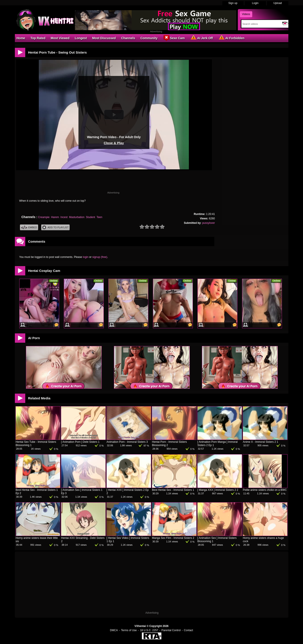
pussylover (208, 223)
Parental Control (171, 630)
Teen (99, 217)
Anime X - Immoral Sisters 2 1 (261, 442)
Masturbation (77, 217)
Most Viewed (60, 38)
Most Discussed (104, 38)
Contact (189, 630)
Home (21, 38)
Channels (128, 38)
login (86, 257)
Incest (64, 217)
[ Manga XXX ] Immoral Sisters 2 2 (218, 490)
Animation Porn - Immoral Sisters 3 (127, 442)
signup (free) (100, 257)
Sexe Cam (174, 38)
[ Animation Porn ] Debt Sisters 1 (80, 442)
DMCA (114, 630)
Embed (29, 227)
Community (149, 38)
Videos (246, 14)
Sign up (233, 3)
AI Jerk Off (201, 38)
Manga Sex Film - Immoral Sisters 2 (173, 538)
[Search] (261, 24)
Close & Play (114, 143)
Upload (278, 3)
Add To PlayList (56, 227)
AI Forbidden (231, 38)
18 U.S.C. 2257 (149, 630)
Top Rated (38, 38)
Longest (81, 38)
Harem (55, 217)
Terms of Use (129, 630)
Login (255, 3)
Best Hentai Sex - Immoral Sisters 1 (173, 490)
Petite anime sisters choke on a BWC (265, 490)
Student (91, 217)
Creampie (44, 217)
